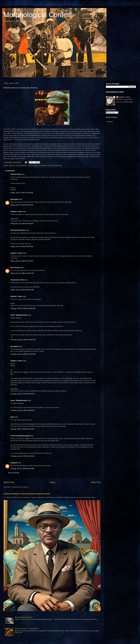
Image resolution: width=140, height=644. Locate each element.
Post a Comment (14, 473)
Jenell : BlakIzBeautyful (19, 315)
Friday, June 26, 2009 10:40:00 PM (22, 290)
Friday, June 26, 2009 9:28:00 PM (22, 246)
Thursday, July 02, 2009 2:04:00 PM (22, 394)
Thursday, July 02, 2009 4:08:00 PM (22, 410)
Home (53, 482)
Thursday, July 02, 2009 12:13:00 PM (23, 354)
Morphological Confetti (38, 15)
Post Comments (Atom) (21, 487)
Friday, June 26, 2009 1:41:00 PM (22, 193)
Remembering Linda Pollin (24, 617)
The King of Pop (57, 165)
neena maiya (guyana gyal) (20, 436)
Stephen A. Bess (16, 212)
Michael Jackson (22, 165)
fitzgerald (14, 463)
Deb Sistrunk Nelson (18, 230)
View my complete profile (125, 102)
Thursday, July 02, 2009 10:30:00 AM (23, 340)
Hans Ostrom (15, 268)
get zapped (14, 346)
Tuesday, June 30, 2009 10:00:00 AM (23, 308)
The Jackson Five (45, 165)
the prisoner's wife (17, 280)
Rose (12, 417)
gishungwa (14, 199)
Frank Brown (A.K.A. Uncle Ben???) (27, 629)
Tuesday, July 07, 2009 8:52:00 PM (22, 429)
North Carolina (33, 165)
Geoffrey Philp (16, 174)
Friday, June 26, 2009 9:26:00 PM (22, 224)
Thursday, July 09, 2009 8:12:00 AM (22, 456)
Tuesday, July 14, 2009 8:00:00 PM (22, 468)
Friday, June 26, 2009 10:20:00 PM (22, 273)
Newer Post (9, 482)
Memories (12, 165)
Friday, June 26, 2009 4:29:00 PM (22, 205)
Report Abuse (112, 117)
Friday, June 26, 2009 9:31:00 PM (22, 261)
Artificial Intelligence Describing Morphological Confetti (27, 494)
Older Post (96, 482)
